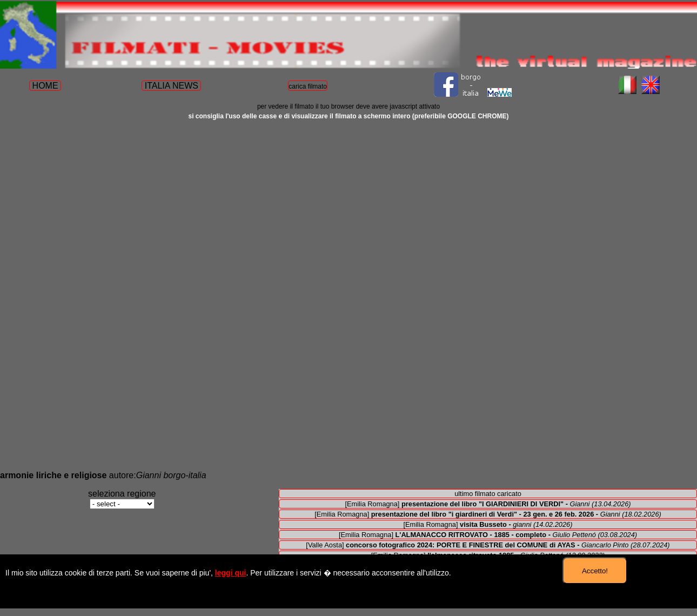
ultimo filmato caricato (488, 494)
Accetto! (595, 571)
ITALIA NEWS (171, 86)
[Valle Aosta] (488, 545)
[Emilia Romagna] (488, 504)
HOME (45, 86)
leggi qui (231, 573)
